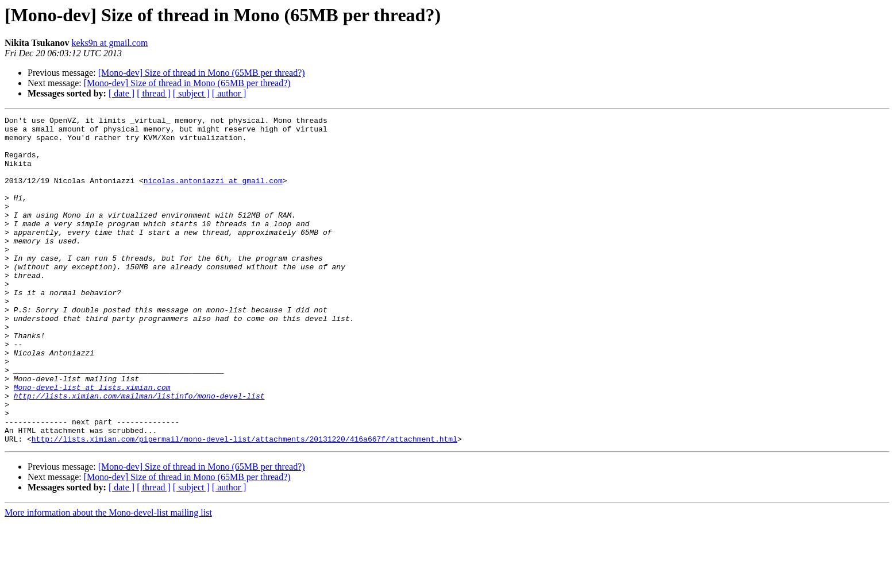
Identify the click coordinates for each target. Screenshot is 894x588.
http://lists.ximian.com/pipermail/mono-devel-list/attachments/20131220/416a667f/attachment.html (244, 504)
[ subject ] (191, 93)
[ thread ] (154, 93)
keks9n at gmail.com (110, 43)
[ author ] (229, 93)
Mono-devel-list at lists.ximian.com (92, 442)
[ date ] (122, 93)
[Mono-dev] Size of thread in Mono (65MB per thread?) (202, 73)
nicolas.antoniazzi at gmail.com (213, 194)
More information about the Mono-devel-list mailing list (108, 578)
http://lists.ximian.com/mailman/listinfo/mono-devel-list (139, 452)
